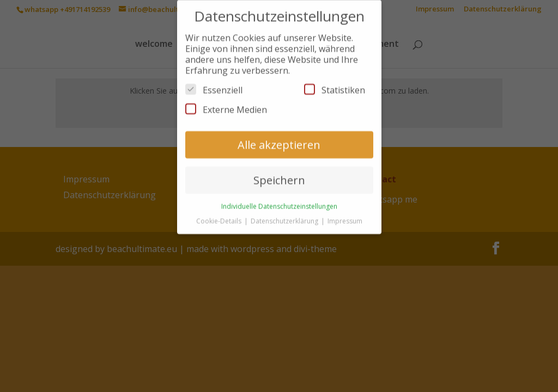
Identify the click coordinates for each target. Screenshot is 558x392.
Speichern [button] (279, 174)
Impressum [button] (345, 215)
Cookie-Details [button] (220, 215)
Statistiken (335, 84)
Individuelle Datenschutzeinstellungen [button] (279, 201)
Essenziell (214, 84)
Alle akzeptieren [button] (279, 139)
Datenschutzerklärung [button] (285, 215)
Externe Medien (226, 104)
